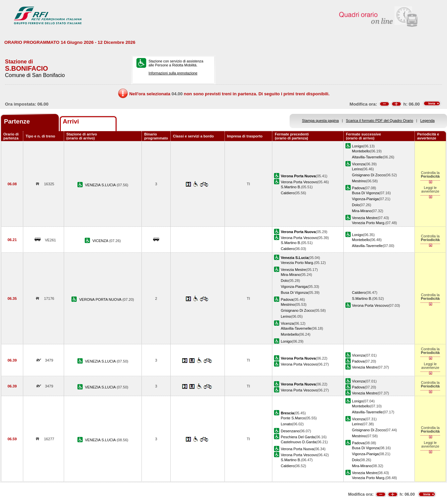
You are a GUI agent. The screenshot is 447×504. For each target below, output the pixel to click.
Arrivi (71, 121)
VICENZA (101, 241)
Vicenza (358, 164)
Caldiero (287, 193)
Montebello (361, 151)
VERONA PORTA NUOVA (101, 299)
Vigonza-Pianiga (365, 199)
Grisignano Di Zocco (369, 175)
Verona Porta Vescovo (299, 182)
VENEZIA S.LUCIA (101, 185)
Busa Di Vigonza (366, 193)
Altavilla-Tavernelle (367, 157)
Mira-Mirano (362, 211)
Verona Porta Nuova (297, 449)
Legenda (428, 121)
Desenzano (290, 431)
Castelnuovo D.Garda (298, 442)
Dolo (356, 205)
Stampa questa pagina (320, 121)
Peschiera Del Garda (298, 437)
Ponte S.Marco (293, 418)
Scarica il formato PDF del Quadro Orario (380, 121)
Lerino (357, 169)
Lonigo (358, 146)
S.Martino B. (291, 187)
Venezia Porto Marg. (369, 223)
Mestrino (359, 181)
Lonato (286, 424)
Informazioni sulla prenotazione (173, 73)
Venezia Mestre (365, 218)
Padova (358, 188)
